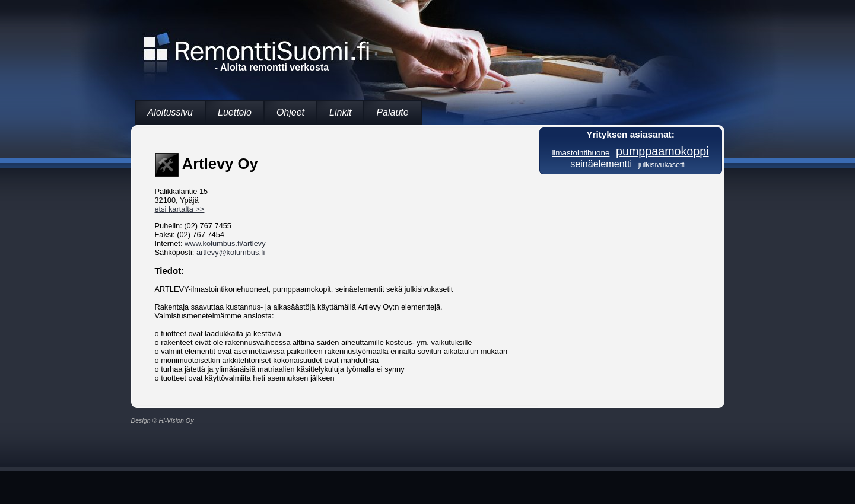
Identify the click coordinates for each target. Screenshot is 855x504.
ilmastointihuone (581, 153)
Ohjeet (290, 112)
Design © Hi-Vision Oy (163, 420)
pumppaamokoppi (662, 151)
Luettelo (235, 112)
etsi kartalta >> (180, 209)
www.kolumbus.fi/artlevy (225, 243)
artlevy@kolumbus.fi (231, 252)
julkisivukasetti (662, 165)
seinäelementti (601, 164)
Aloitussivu (170, 112)
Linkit (340, 112)
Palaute (392, 112)
